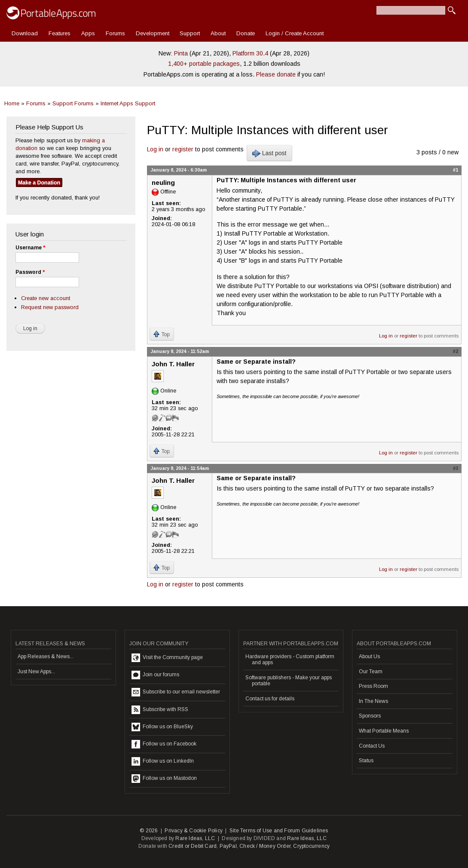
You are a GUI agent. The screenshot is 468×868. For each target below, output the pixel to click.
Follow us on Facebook (164, 744)
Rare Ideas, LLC (195, 838)
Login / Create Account (295, 33)
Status (366, 761)
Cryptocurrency (311, 846)
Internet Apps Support (128, 103)
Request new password (50, 307)
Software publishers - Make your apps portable (289, 681)
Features (60, 33)
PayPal (228, 846)
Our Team (371, 672)
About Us (369, 656)
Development (153, 33)
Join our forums (155, 675)
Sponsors (370, 716)
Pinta (181, 53)
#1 (456, 170)
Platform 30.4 (250, 53)
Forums (115, 33)
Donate (246, 33)
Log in (155, 149)
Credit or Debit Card (193, 846)
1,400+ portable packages (204, 64)
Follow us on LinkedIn (163, 761)
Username (30, 248)
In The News (373, 701)
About (218, 33)
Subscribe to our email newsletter (176, 692)
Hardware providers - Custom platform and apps (290, 659)
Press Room (373, 686)
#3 (456, 468)
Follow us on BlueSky (162, 727)
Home (12, 103)
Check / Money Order (265, 846)
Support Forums (73, 103)
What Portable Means (384, 731)
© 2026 (149, 831)
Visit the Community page (167, 658)
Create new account (46, 298)
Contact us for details (270, 699)
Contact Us (372, 746)
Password (30, 272)
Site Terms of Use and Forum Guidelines (279, 831)
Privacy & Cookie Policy (194, 831)
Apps (88, 33)
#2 (456, 351)
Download (25, 33)
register (183, 149)
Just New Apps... (36, 672)
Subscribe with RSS (160, 710)
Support (190, 33)
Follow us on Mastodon (164, 779)
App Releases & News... (46, 656)
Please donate (276, 74)
